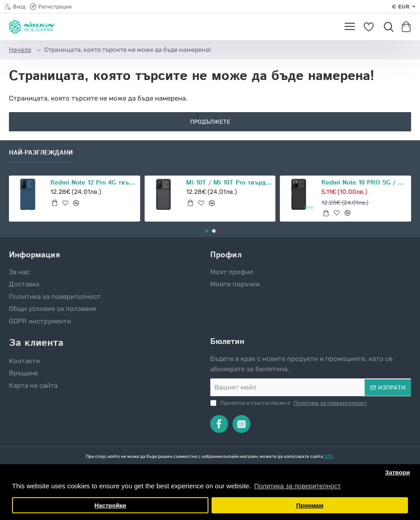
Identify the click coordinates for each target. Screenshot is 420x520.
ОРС (329, 457)
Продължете (210, 122)
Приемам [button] (310, 505)
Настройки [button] (110, 505)
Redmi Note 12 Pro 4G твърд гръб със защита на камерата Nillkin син (94, 183)
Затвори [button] (398, 472)
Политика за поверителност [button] (297, 486)
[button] (54, 203)
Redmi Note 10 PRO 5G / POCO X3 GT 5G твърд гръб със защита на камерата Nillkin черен (365, 183)
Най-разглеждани (41, 153)
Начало (20, 50)
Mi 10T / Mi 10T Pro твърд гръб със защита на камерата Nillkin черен (229, 183)
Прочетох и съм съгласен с (289, 403)
